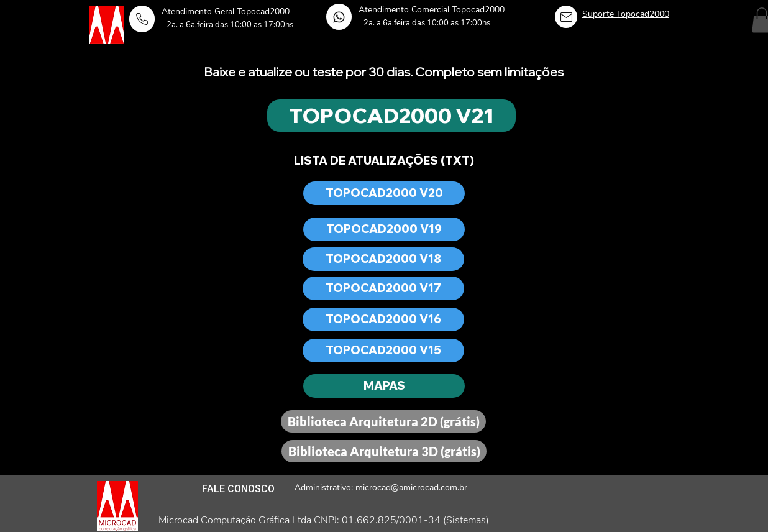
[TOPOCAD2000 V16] (383, 319)
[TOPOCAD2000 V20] (384, 193)
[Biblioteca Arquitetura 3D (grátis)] (384, 451)
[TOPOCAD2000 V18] (383, 259)
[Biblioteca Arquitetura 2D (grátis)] (383, 421)
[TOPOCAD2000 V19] (384, 229)
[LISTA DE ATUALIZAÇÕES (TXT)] (384, 161)
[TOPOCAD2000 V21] (391, 116)
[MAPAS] (384, 386)
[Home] (142, 19)
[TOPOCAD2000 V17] (383, 288)
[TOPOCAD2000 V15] (383, 351)
